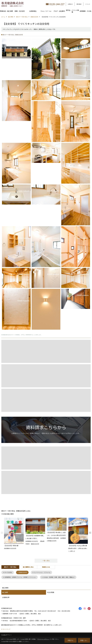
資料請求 (79, 4)
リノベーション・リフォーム (44, 573)
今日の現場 (50, 593)
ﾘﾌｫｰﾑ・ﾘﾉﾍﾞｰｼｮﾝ (46, 11)
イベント (88, 4)
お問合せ (70, 4)
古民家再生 (33, 11)
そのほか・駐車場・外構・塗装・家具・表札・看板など (62, 578)
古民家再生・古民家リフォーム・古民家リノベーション (22, 578)
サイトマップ (6, 630)
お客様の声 (6, 598)
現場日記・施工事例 (7, 11)
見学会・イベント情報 (72, 11)
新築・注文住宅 (20, 11)
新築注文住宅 (24, 573)
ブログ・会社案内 (59, 11)
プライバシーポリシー (43, 639)
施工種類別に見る (28, 567)
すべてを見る (9, 573)
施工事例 (5, 593)
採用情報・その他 (85, 11)
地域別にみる (46, 567)
